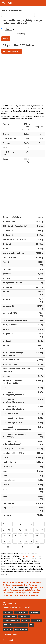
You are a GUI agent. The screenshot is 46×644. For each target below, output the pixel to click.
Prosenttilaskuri (10, 617)
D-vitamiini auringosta (13, 585)
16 (42, 530)
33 (8, 547)
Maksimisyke (20, 593)
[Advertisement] (23, 79)
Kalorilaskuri (8, 588)
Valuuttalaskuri (21, 612)
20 (20, 536)
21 (26, 536)
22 (31, 536)
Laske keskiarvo (21, 629)
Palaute (34, 595)
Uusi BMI (13, 582)
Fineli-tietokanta (27, 556)
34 (23, 547)
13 (26, 530)
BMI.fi (10, 3)
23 (37, 536)
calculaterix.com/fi (10, 635)
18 (9, 536)
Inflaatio (25, 621)
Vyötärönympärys (33, 590)
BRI (26, 585)
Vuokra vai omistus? (11, 621)
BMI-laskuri (36, 621)
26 (9, 541)
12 (20, 530)
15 (37, 530)
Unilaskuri (33, 585)
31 (37, 541)
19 (15, 536)
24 (42, 536)
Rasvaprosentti (17, 590)
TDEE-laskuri (23, 582)
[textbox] (18, 15)
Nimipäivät (8, 612)
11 (15, 530)
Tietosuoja (25, 595)
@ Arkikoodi (8, 640)
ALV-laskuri (35, 612)
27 (15, 541)
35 (38, 547)
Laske (6, 39)
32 (42, 541)
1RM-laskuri (8, 593)
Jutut (16, 595)
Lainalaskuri (24, 617)
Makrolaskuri (36, 582)
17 (4, 536)
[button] (43, 3)
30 (31, 541)
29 (26, 541)
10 (9, 530)
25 (4, 541)
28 (20, 541)
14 (31, 530)
